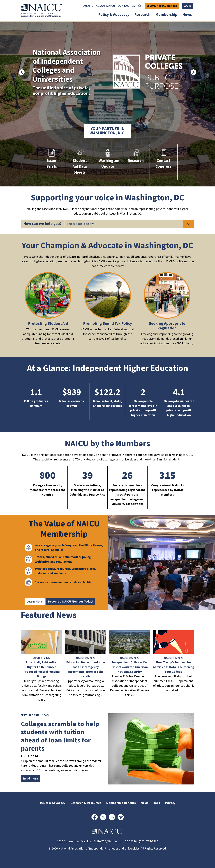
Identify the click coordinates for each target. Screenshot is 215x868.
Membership (166, 15)
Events (88, 6)
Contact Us (126, 6)
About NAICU (105, 6)
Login (187, 6)
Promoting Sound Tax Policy (108, 324)
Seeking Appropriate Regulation (167, 326)
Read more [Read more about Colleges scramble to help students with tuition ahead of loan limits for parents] (30, 779)
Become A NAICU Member (162, 6)
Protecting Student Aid (48, 324)
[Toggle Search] (140, 6)
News (187, 15)
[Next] (193, 72)
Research (142, 15)
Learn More (35, 602)
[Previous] (22, 72)
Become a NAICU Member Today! (71, 602)
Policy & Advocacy (114, 15)
